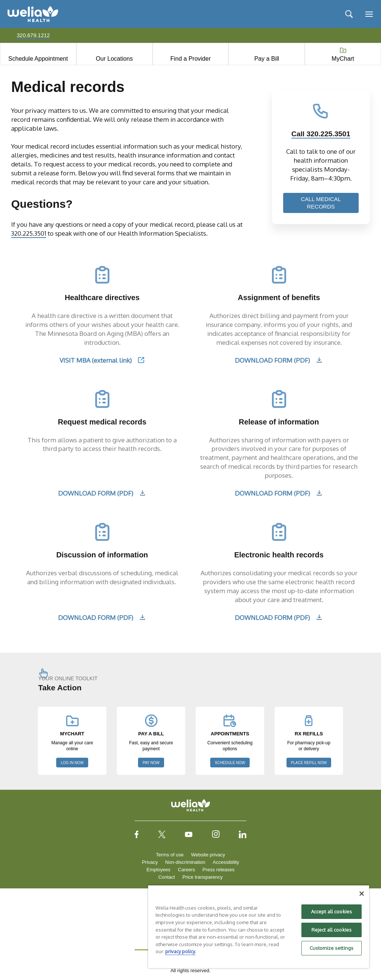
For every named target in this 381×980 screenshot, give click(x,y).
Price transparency (202, 877)
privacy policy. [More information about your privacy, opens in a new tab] (180, 951)
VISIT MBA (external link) (96, 360)
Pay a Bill (267, 59)
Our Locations (114, 59)
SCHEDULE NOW (230, 763)
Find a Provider (191, 59)
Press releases (218, 870)
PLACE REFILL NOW (309, 763)
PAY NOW (151, 763)
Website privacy (208, 855)
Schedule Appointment (38, 59)
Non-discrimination (185, 862)
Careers (186, 870)
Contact (167, 877)
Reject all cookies (332, 930)
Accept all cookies (332, 911)
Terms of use (170, 855)
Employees (159, 870)
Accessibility (226, 862)
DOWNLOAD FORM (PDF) (272, 360)
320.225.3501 (30, 233)
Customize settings (332, 948)
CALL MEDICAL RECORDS (321, 203)
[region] (259, 926)
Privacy (150, 862)
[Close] (362, 894)
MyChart (343, 59)
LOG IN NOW (72, 763)
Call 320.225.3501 (321, 134)
